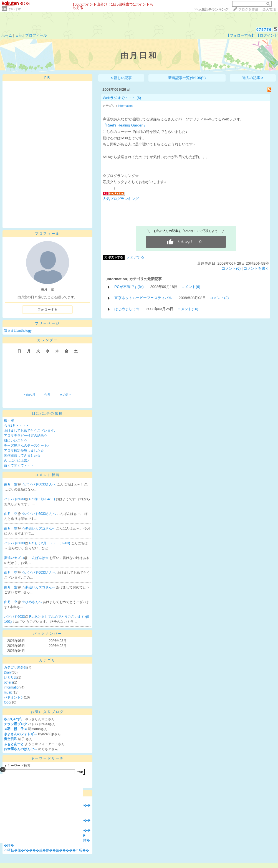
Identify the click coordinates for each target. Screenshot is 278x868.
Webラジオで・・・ (119, 98)
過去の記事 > (253, 78)
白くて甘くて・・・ (19, 465)
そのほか (14, 9)
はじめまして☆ (127, 309)
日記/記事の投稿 (47, 413)
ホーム (7, 35)
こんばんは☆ (39, 558)
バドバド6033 (15, 499)
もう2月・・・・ (17, 426)
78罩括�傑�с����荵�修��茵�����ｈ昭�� (46, 850)
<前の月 (30, 394)
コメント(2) (219, 298)
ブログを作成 (248, 9)
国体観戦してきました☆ (22, 455)
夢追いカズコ (14, 558)
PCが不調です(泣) (129, 287)
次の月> (65, 394)
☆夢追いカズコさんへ (39, 528)
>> (211, 9)
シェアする (135, 257)
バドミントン (14, 697)
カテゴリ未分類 (16, 667)
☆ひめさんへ (32, 602)
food (7, 702)
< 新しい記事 (121, 78)
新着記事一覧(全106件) (187, 78)
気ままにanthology (18, 331)
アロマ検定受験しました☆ (24, 451)
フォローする (47, 310)
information (12, 687)
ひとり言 (11, 677)
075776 (264, 30)
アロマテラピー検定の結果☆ (26, 436)
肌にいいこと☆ (16, 441)
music (8, 692)
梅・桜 (9, 421)
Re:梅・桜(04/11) (42, 499)
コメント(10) (188, 309)
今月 (47, 394)
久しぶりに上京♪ (16, 460)
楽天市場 (269, 9)
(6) (139, 98)
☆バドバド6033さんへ (39, 484)
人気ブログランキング (121, 199)
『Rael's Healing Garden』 (125, 125)
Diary (8, 672)
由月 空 (11, 484)
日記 (19, 35)
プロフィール (36, 35)
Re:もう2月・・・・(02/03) (50, 543)
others (8, 682)
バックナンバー (48, 634)
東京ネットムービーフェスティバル (143, 298)
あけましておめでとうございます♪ (30, 431)
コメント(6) (231, 268)
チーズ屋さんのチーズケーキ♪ (26, 446)
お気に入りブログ (47, 712)
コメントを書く (256, 268)
